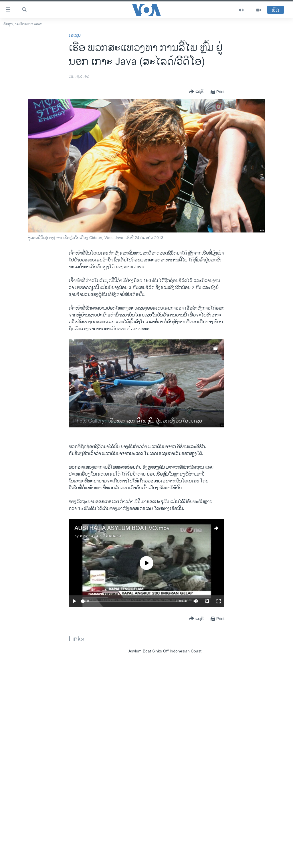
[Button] (196, 92)
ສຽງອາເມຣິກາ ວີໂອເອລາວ (100, 536)
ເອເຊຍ (75, 35)
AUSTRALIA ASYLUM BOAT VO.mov (122, 528)
